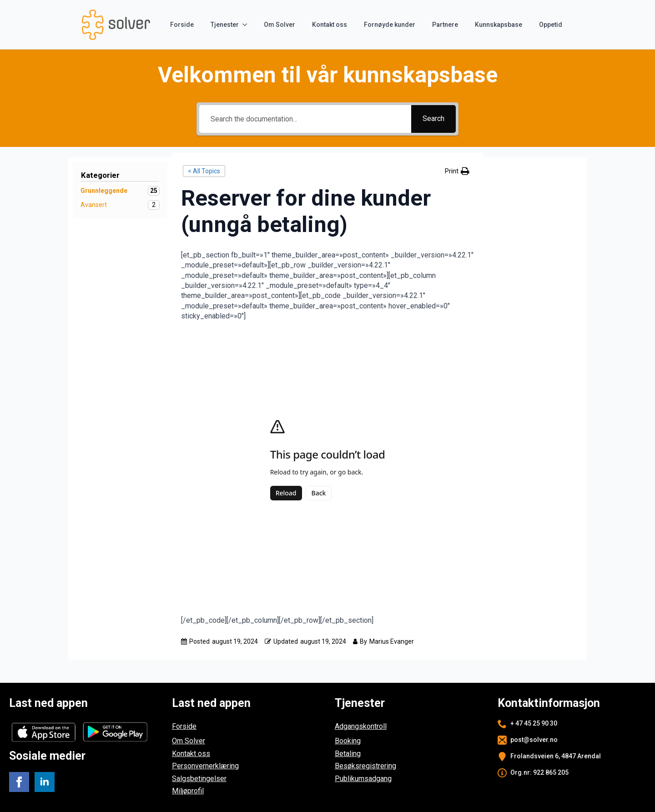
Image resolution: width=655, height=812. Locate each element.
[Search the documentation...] (305, 119)
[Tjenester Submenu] (247, 25)
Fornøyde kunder (390, 25)
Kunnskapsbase (499, 25)
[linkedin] (45, 782)
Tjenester (225, 25)
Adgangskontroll (361, 726)
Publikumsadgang (363, 779)
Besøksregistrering (365, 766)
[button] (457, 171)
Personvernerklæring (205, 766)
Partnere (445, 25)
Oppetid (551, 25)
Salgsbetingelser (199, 779)
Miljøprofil (188, 791)
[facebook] (19, 782)
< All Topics (204, 171)
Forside (182, 25)
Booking (348, 741)
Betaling (348, 754)
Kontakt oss (330, 25)
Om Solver (280, 25)
